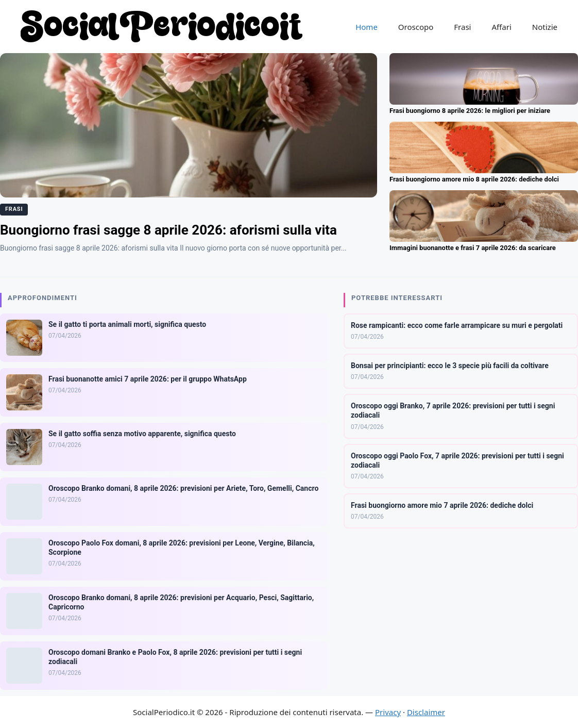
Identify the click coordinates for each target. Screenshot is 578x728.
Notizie (545, 27)
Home (367, 27)
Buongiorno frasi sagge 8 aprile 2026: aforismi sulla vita (168, 230)
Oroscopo (416, 27)
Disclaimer (426, 712)
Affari (501, 27)
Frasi (462, 27)
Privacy (388, 712)
